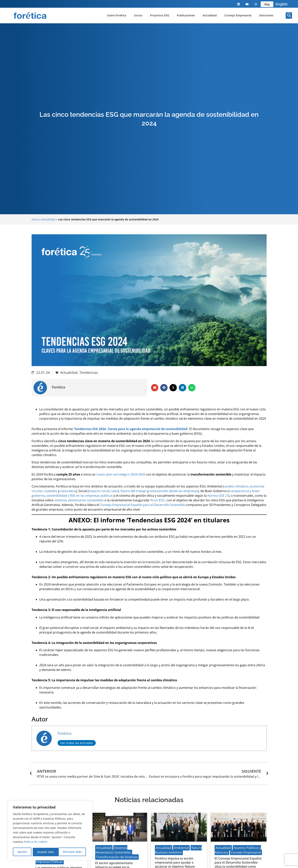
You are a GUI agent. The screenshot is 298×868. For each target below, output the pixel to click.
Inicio (35, 219)
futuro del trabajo (133, 491)
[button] (289, 16)
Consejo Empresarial (238, 15)
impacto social (99, 491)
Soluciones (266, 15)
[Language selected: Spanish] (282, 4)
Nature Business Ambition (178, 850)
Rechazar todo (46, 852)
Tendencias (89, 372)
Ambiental (181, 848)
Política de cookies (36, 842)
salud (115, 491)
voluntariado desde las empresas (174, 491)
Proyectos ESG (160, 15)
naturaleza (68, 491)
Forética (65, 733)
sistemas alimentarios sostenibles (79, 500)
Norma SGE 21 (218, 496)
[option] (282, 4)
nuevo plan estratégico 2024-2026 (121, 474)
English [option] (282, 4)
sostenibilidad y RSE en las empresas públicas (80, 496)
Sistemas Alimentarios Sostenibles (113, 850)
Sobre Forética (117, 15)
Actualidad (210, 15)
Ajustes (22, 852)
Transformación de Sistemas (117, 857)
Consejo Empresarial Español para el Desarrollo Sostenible (142, 505)
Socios (138, 15)
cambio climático (236, 486)
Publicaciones (186, 15)
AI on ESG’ (158, 500)
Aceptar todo (75, 852)
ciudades (51, 491)
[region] (50, 831)
